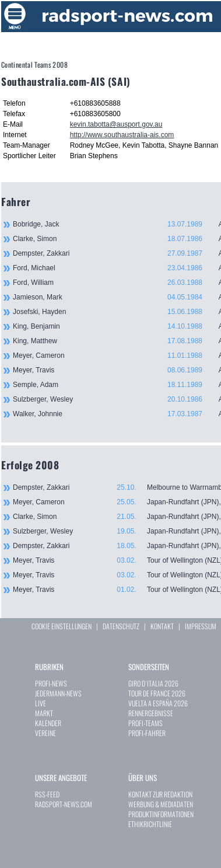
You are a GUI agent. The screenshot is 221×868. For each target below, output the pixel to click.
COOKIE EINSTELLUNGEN (62, 626)
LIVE (41, 703)
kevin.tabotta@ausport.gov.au (116, 124)
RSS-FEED (47, 794)
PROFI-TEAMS (145, 723)
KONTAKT (162, 626)
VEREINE (45, 733)
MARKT (44, 713)
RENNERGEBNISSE (151, 713)
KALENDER (48, 723)
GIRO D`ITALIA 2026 (153, 683)
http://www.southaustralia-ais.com (122, 135)
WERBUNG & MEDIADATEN (161, 804)
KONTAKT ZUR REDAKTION (160, 794)
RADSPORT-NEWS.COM (64, 804)
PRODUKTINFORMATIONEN (161, 814)
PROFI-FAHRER (147, 733)
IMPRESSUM (201, 626)
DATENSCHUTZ (121, 626)
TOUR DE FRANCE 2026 (157, 693)
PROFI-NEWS (51, 683)
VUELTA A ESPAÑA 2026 (158, 703)
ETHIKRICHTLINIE (150, 824)
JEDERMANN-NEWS (58, 693)
